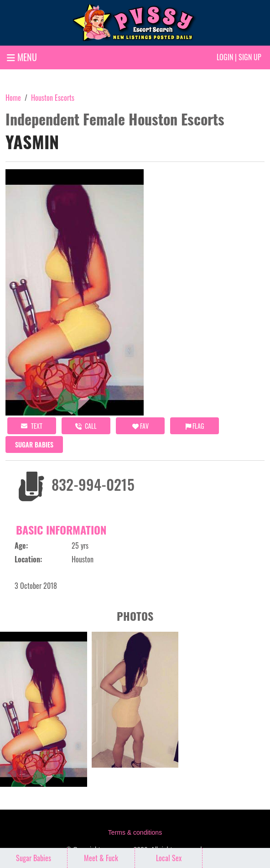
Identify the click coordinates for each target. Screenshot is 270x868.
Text (32, 426)
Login (225, 57)
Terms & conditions (135, 832)
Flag (195, 426)
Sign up (250, 57)
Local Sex (169, 858)
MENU (22, 57)
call (86, 426)
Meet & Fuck (101, 858)
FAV (140, 426)
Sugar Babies (34, 444)
